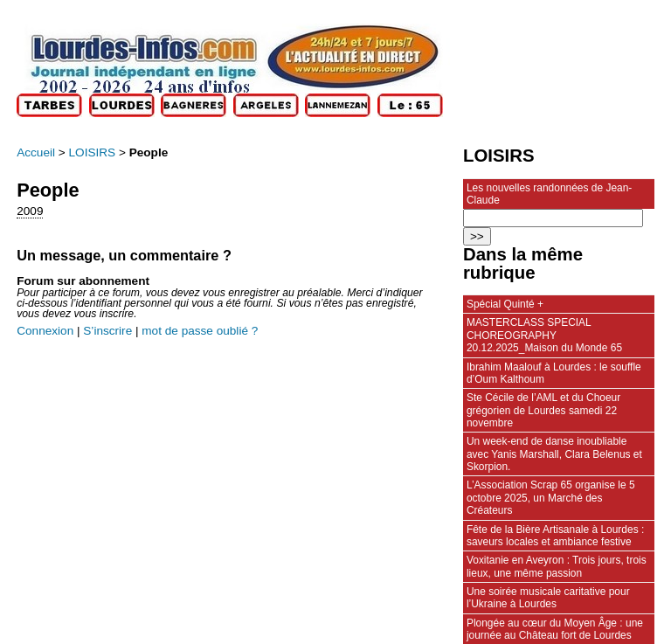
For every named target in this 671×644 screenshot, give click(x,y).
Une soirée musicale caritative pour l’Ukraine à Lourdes (548, 598)
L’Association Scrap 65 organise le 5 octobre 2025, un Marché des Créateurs (551, 498)
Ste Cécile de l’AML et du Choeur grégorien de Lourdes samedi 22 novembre (543, 410)
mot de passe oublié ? (200, 331)
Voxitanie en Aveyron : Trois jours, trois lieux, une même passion (557, 566)
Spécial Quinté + (505, 304)
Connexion (45, 331)
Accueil (36, 152)
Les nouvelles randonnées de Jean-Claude (549, 194)
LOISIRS (93, 152)
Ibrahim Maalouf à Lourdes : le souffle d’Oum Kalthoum (554, 373)
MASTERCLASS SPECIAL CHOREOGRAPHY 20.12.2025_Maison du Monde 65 (544, 335)
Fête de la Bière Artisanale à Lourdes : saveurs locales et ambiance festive (555, 536)
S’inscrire (107, 331)
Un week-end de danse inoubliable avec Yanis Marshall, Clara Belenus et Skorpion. (554, 454)
